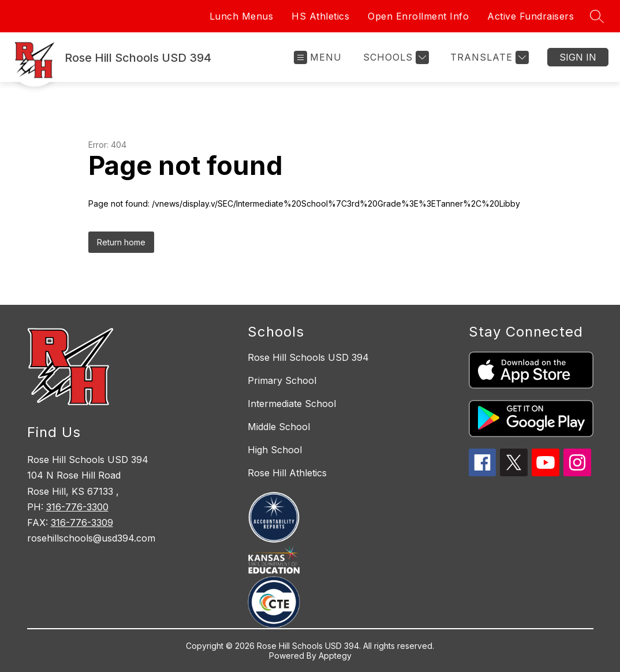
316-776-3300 (77, 507)
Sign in (578, 57)
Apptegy (335, 656)
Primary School (282, 380)
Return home (121, 242)
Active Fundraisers (531, 16)
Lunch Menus (242, 16)
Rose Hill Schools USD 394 (308, 357)
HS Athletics (320, 16)
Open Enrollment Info (418, 16)
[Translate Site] (488, 57)
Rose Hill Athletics (287, 473)
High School (275, 450)
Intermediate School (292, 404)
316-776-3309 (82, 522)
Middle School (279, 427)
